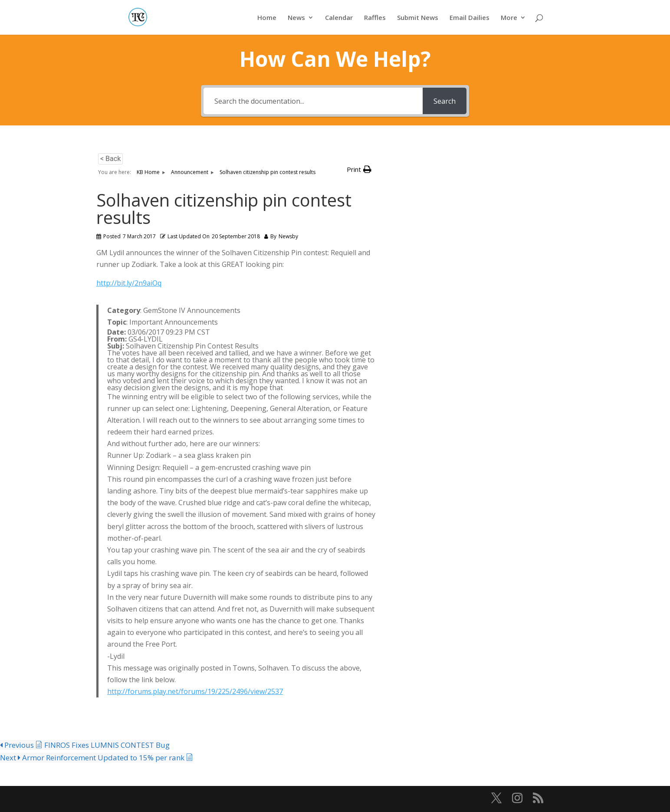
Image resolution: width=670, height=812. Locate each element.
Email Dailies (470, 18)
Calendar (339, 18)
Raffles (375, 18)
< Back (110, 159)
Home (267, 18)
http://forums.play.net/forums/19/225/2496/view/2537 (195, 691)
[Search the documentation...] (313, 101)
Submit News (418, 18)
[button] (359, 169)
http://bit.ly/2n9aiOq (129, 283)
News (296, 18)
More (509, 18)
